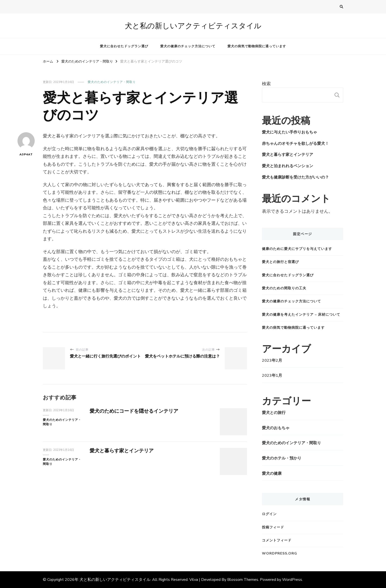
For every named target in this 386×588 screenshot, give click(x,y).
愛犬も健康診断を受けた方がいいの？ (295, 177)
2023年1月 (272, 376)
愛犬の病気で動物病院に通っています (257, 46)
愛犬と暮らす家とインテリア (122, 451)
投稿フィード (273, 527)
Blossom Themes (243, 580)
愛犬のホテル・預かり (282, 458)
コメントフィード (277, 540)
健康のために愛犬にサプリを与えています (297, 249)
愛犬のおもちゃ (276, 428)
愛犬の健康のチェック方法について (188, 46)
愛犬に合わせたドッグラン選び (124, 46)
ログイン (269, 514)
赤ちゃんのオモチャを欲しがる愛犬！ (295, 144)
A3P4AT (26, 144)
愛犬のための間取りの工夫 (284, 288)
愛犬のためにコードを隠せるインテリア (134, 411)
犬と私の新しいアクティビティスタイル (193, 26)
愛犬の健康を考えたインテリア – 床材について (301, 315)
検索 (266, 84)
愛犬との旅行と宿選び (280, 262)
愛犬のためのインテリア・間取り (112, 82)
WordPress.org (280, 553)
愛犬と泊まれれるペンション (288, 166)
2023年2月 (272, 360)
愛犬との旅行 (274, 413)
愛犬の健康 (272, 474)
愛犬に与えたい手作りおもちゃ (289, 132)
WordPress (292, 580)
